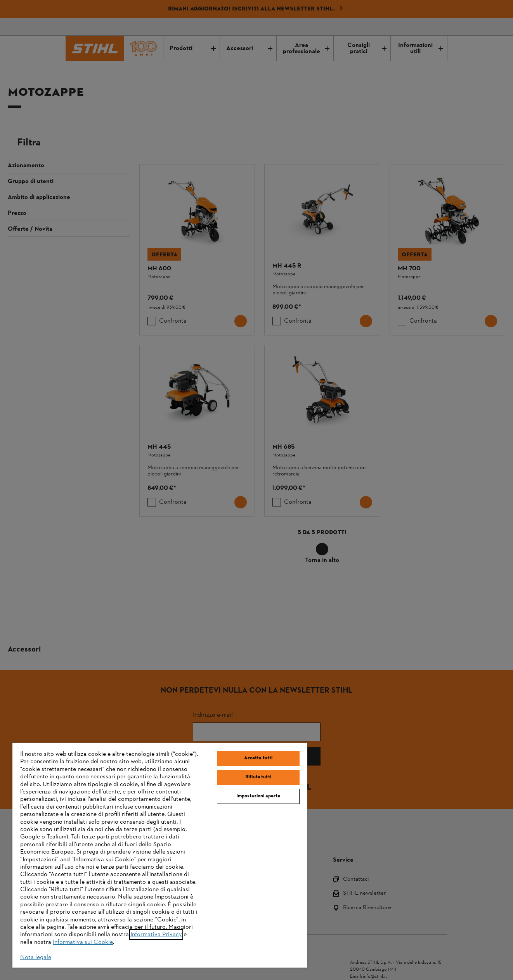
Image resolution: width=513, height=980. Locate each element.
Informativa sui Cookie (83, 942)
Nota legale (36, 958)
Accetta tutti (258, 758)
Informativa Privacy (156, 935)
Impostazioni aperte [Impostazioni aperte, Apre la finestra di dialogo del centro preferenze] (258, 796)
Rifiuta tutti (258, 777)
